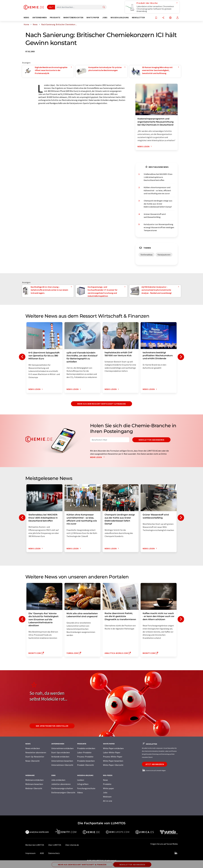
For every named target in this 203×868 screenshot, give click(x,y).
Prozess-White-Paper (113, 757)
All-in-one (108, 801)
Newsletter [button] (138, 17)
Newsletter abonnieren (151, 440)
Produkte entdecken (86, 748)
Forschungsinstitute (86, 788)
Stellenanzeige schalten (62, 788)
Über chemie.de (72, 845)
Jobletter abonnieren (61, 784)
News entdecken (33, 748)
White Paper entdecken (113, 748)
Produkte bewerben (86, 761)
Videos (80, 792)
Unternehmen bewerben (62, 761)
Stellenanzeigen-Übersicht (63, 792)
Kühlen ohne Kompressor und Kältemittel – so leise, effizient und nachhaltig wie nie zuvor (157, 190)
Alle (50, 7)
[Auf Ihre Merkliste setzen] (156, 18)
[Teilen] (163, 18)
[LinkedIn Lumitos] (176, 853)
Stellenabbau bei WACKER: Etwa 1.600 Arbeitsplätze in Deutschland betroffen (158, 177)
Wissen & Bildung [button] (120, 17)
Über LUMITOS (55, 845)
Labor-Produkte (84, 752)
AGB (42, 853)
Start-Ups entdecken (61, 752)
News (105, 780)
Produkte (107, 784)
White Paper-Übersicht (113, 765)
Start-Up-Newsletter (35, 757)
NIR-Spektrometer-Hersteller (52, 726)
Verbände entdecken (60, 757)
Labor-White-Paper (112, 752)
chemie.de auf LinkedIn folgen (154, 770)
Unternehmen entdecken (62, 748)
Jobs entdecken (58, 780)
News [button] (26, 17)
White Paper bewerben (113, 761)
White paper (108, 788)
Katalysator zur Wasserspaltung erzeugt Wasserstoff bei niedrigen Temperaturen (159, 227)
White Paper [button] (93, 17)
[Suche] (104, 7)
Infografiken (83, 784)
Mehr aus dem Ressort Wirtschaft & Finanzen (102, 404)
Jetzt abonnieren (155, 764)
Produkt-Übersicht (86, 765)
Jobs (105, 792)
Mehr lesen (98, 457)
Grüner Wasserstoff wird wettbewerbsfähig (155, 216)
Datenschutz (54, 853)
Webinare (107, 797)
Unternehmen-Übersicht (62, 765)
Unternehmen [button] (40, 17)
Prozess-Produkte (85, 757)
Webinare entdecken (34, 780)
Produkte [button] (55, 17)
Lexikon (81, 780)
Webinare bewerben (34, 784)
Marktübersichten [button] (73, 17)
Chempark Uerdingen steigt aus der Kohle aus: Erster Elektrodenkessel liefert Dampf (158, 204)
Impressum (30, 853)
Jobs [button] (105, 17)
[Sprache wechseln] (170, 18)
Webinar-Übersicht (34, 788)
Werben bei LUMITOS (35, 845)
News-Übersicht (32, 761)
